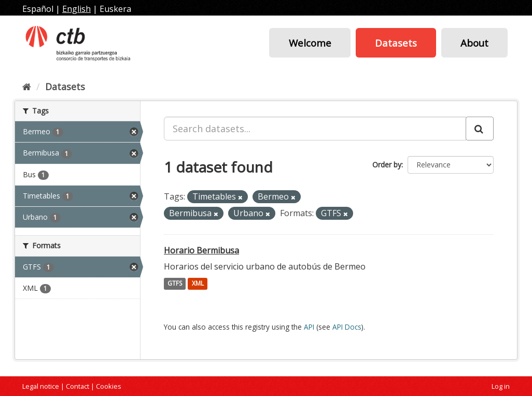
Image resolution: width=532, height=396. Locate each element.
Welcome (310, 43)
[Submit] (480, 129)
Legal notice (41, 386)
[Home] (27, 87)
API (309, 327)
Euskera (115, 9)
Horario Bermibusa (201, 250)
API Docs (347, 327)
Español (38, 9)
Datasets (396, 43)
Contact (78, 386)
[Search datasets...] (315, 129)
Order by (387, 165)
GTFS (175, 284)
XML (198, 284)
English (76, 9)
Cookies (109, 386)
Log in (501, 386)
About (474, 43)
